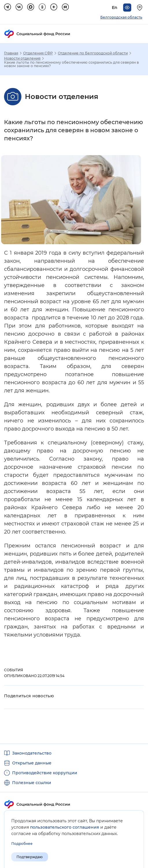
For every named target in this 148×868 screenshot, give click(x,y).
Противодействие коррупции (45, 773)
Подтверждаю (30, 857)
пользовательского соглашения (65, 827)
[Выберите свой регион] (140, 8)
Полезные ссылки (32, 783)
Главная (11, 53)
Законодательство (32, 753)
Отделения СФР (38, 53)
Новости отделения (22, 58)
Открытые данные (32, 763)
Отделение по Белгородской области (93, 53)
